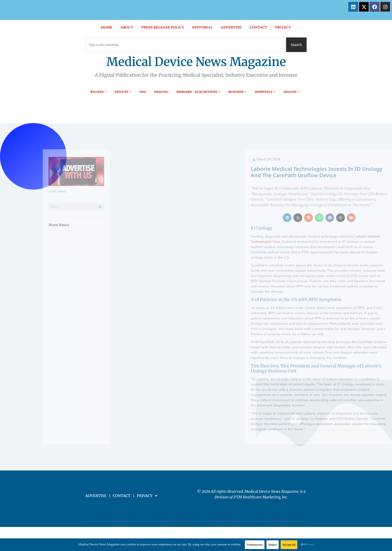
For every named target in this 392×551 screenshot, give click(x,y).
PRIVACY (283, 28)
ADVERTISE (231, 28)
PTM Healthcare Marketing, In (260, 497)
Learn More (29, 191)
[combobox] (185, 45)
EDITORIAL (203, 28)
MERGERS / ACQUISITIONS (198, 92)
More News (31, 225)
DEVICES (123, 92)
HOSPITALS (265, 92)
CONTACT (258, 28)
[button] (343, 218)
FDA (143, 92)
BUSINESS (238, 92)
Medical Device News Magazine (196, 62)
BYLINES (99, 92)
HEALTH (292, 92)
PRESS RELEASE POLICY (163, 28)
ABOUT (127, 28)
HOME (107, 28)
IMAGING (161, 92)
